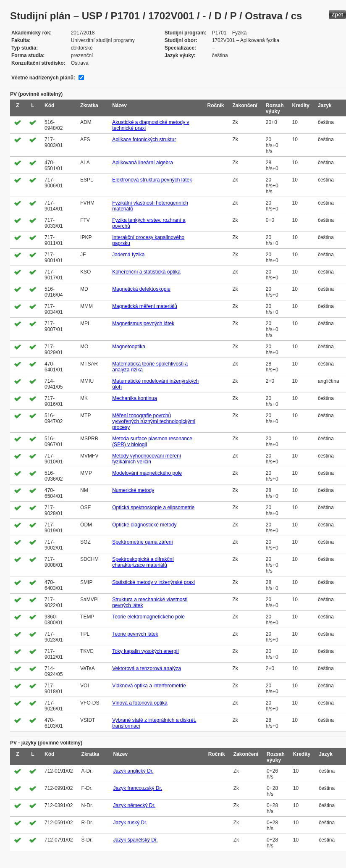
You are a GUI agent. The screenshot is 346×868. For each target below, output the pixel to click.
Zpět (337, 14)
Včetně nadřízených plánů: (43, 78)
